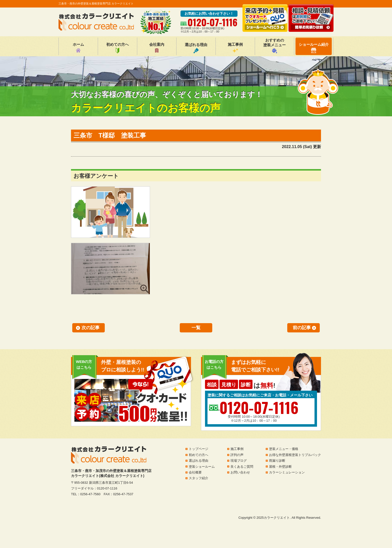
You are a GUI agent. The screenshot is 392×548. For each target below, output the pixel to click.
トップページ (198, 449)
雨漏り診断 (277, 461)
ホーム (78, 48)
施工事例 (235, 48)
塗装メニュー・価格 (284, 449)
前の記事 (302, 328)
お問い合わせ (240, 472)
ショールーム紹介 (314, 48)
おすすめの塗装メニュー (274, 46)
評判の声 (237, 455)
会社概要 (195, 472)
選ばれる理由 (196, 48)
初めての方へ (117, 48)
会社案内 (157, 48)
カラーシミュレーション (287, 472)
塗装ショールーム (202, 467)
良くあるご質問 (242, 467)
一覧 (196, 328)
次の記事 (90, 328)
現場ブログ (239, 461)
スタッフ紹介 (198, 478)
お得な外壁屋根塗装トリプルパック (295, 455)
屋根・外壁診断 (280, 467)
